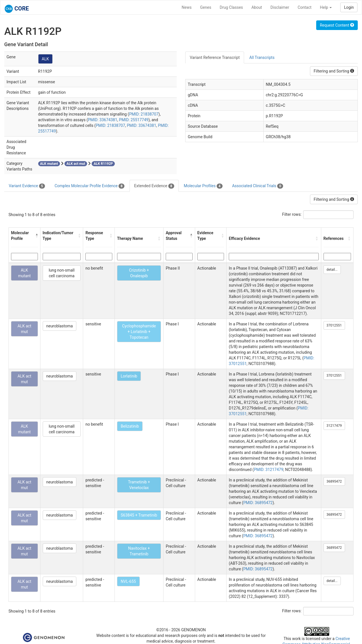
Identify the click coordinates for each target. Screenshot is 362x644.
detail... (332, 270)
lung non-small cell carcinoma (62, 273)
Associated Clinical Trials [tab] (258, 186)
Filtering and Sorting (334, 71)
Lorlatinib (129, 376)
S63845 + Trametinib (139, 515)
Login (349, 7)
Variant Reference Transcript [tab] (215, 57)
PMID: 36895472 (258, 503)
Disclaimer (280, 7)
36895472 (334, 481)
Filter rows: (292, 214)
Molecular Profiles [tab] (203, 186)
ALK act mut (24, 329)
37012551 (334, 325)
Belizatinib (130, 426)
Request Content (337, 25)
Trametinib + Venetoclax (139, 485)
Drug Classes (231, 7)
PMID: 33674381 (103, 120)
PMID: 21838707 (144, 114)
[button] (36, 236)
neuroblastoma (60, 326)
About (257, 7)
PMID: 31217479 (269, 470)
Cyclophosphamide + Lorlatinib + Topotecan (139, 332)
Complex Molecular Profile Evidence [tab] (90, 186)
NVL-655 (128, 581)
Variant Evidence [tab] (27, 186)
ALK (45, 59)
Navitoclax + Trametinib (139, 551)
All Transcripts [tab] (262, 57)
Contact (304, 7)
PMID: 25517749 (134, 120)
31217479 (334, 426)
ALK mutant (24, 273)
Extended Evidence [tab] (154, 186)
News (187, 7)
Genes (206, 7)
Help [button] (326, 7)
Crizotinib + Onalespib (139, 273)
